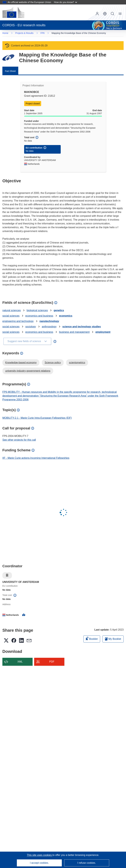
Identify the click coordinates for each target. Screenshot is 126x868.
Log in (97, 14)
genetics (59, 310)
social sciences (11, 316)
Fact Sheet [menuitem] (10, 71)
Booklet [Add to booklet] (92, 638)
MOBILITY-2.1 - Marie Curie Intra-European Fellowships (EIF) (37, 418)
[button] (105, 14)
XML (20, 662)
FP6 (43, 33)
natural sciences (12, 310)
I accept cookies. (39, 863)
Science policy (53, 363)
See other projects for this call (19, 440)
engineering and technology (18, 321)
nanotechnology (49, 321)
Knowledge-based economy (21, 363)
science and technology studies (82, 327)
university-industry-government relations (28, 371)
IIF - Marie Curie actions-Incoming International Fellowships (36, 458)
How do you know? (66, 2)
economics (66, 316)
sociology (31, 327)
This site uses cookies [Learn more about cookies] (40, 855)
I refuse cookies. (87, 863)
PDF (52, 662)
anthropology (49, 327)
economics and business (39, 316)
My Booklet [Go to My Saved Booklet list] (113, 639)
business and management (74, 332)
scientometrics (77, 363)
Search (112, 14)
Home (5, 33)
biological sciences (37, 310)
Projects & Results (24, 33)
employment (103, 332)
